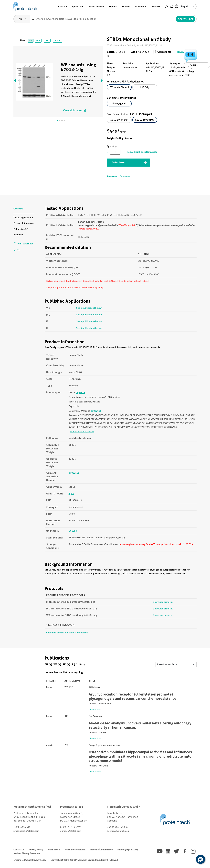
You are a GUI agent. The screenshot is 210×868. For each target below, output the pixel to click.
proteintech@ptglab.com (26, 831)
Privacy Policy (36, 850)
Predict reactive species (82, 432)
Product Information (24, 223)
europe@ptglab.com (71, 831)
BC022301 (96, 411)
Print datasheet (23, 244)
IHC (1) (66, 664)
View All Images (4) (74, 110)
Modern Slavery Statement (27, 853)
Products (63, 7)
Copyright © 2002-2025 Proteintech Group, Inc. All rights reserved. (84, 860)
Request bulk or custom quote (142, 152)
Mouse (58, 672)
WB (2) (57, 664)
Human (49, 672)
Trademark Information (101, 850)
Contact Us (19, 850)
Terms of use (54, 850)
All (31, 41)
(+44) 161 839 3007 (70, 827)
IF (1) (74, 664)
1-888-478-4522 (22, 827)
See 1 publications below (89, 315)
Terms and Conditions (75, 850)
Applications (78, 7)
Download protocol (163, 602)
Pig (81, 672)
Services (126, 7)
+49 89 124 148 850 (117, 827)
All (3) (48, 664)
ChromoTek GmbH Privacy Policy (30, 860)
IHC (47, 41)
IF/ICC (58, 41)
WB (38, 41)
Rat (65, 672)
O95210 (73, 531)
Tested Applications (23, 217)
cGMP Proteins (97, 7)
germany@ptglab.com (118, 831)
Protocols (18, 235)
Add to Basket (118, 162)
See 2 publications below (89, 308)
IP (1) (82, 664)
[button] (200, 859)
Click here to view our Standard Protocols (67, 633)
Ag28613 (80, 392)
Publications (163, 52)
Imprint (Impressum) (127, 850)
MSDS (16, 250)
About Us (156, 7)
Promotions (141, 7)
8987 (71, 493)
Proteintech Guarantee (119, 176)
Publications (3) (21, 229)
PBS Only (145, 87)
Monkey (73, 672)
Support (113, 7)
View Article (95, 709)
